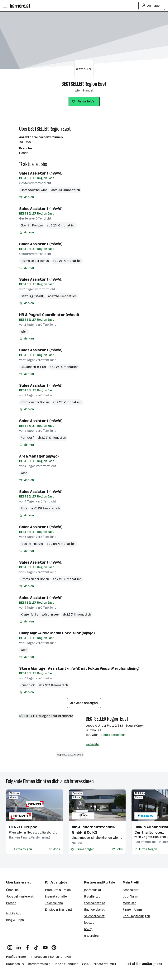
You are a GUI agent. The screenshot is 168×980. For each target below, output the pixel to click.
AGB (68, 957)
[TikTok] (36, 946)
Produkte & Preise (58, 890)
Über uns (12, 890)
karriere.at (99, 964)
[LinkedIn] (19, 946)
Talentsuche (54, 903)
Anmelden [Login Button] (152, 6)
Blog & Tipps (15, 920)
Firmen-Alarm (132, 910)
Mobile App (14, 913)
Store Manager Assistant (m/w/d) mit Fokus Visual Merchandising (79, 668)
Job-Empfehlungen (136, 916)
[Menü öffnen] (5, 6)
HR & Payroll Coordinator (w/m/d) (49, 315)
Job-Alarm (130, 896)
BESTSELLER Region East (84, 84)
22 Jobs (117, 849)
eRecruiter (92, 936)
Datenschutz (15, 964)
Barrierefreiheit (39, 964)
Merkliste (130, 903)
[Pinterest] (54, 946)
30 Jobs (54, 849)
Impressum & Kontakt (46, 957)
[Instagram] (10, 946)
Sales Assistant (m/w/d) (41, 173)
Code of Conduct (66, 964)
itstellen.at (92, 896)
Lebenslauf (131, 890)
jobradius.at (93, 890)
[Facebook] (27, 946)
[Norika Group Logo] (143, 965)
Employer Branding (58, 910)
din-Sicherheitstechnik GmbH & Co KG (94, 830)
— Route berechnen (112, 735)
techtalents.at (95, 903)
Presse (11, 903)
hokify (89, 929)
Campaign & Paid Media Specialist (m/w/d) (57, 633)
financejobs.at (94, 910)
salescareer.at (94, 916)
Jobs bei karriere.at (20, 896)
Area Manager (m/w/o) (39, 456)
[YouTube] (45, 946)
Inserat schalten (57, 896)
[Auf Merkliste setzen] (26, 197)
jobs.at (89, 923)
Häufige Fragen (17, 957)
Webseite (92, 744)
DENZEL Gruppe (23, 827)
